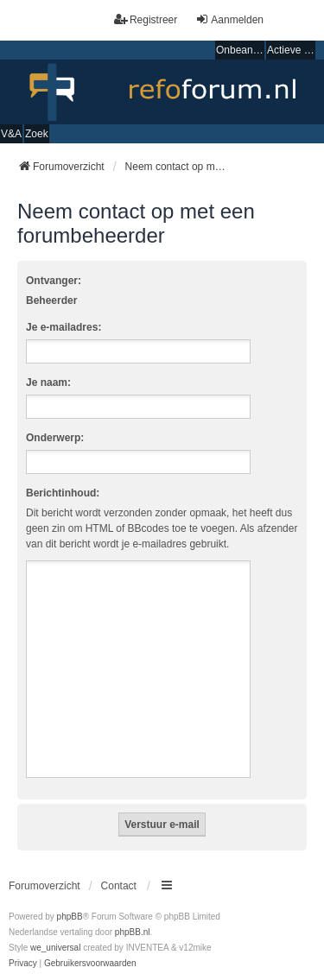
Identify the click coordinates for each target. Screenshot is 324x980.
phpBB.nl (133, 932)
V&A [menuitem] (11, 134)
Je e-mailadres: (64, 327)
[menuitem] (23, 964)
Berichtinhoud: (63, 493)
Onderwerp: (55, 438)
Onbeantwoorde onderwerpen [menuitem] (240, 50)
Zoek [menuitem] (37, 134)
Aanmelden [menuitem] (229, 19)
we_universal (55, 948)
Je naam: (48, 383)
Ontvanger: (54, 281)
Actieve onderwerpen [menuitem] (291, 50)
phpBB (70, 917)
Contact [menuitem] (119, 886)
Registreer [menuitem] (146, 19)
